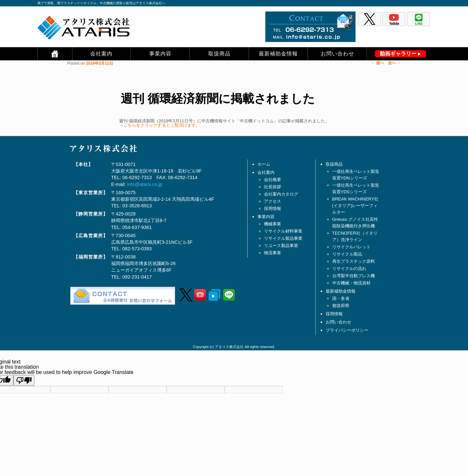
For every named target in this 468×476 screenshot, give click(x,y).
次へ (394, 63)
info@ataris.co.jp (144, 184)
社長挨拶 (273, 187)
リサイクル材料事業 (283, 231)
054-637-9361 (137, 227)
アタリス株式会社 (229, 347)
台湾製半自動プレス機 (354, 276)
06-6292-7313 (137, 177)
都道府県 (341, 306)
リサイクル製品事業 (283, 238)
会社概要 (273, 180)
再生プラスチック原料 (354, 261)
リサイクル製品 (347, 254)
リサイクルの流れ (349, 269)
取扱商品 (219, 54)
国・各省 (341, 298)
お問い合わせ (337, 54)
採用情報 (273, 208)
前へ (377, 63)
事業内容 (160, 54)
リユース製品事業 (281, 246)
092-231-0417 (137, 277)
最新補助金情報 (278, 54)
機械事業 (273, 224)
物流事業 (273, 253)
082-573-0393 (137, 249)
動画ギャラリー (398, 54)
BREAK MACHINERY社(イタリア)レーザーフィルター (356, 206)
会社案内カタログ (281, 194)
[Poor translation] (24, 380)
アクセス (273, 201)
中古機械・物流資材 (351, 283)
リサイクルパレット (351, 247)
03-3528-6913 (137, 206)
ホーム (264, 164)
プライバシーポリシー (347, 330)
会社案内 (101, 54)
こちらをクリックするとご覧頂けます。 (162, 125)
